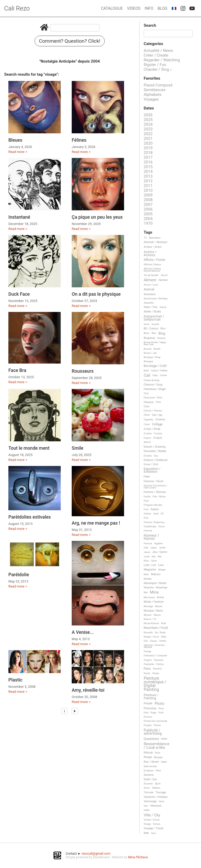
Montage (148, 606)
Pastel (147, 673)
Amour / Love (151, 285)
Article (163, 307)
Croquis (158, 438)
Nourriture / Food (156, 628)
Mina (154, 592)
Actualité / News (158, 51)
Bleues (15, 140)
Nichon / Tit (150, 619)
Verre (161, 801)
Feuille (147, 497)
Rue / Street (151, 762)
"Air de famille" (151, 275)
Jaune (147, 552)
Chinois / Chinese (153, 411)
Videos (134, 8)
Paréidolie (19, 575)
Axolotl (155, 324)
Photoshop (150, 708)
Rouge (148, 757)
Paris (147, 669)
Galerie (155, 509)
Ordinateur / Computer (155, 656)
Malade (148, 579)
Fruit (146, 509)
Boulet (157, 349)
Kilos (146, 561)
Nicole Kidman (151, 623)
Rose (158, 753)
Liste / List (150, 565)
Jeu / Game (160, 552)
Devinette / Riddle (155, 451)
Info (149, 8)
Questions (151, 739)
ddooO (147, 442)
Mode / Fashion (154, 602)
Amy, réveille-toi (88, 690)
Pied (146, 713)
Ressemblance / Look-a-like (157, 746)
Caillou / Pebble (159, 371)
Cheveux (149, 402)
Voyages (151, 99)
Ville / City (152, 815)
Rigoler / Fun (155, 65)
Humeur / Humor (151, 537)
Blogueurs (150, 338)
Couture (158, 433)
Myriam (148, 615)
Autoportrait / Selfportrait (154, 318)
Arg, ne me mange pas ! (96, 523)
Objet (164, 637)
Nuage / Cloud (151, 637)
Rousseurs (83, 371)
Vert (146, 806)
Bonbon (162, 338)
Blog (163, 8)
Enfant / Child (151, 464)
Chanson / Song (153, 385)
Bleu (154, 333)
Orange (147, 651)
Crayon (147, 438)
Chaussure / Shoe (153, 398)
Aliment (150, 280)
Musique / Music (153, 611)
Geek (156, 514)
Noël (163, 623)
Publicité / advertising (153, 732)
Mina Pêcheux (138, 857)
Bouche (148, 349)
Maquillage (161, 587)
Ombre (163, 641)
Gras (146, 518)
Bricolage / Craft (155, 366)
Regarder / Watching (162, 60)
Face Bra (17, 370)
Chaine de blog (151, 380)
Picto (161, 708)
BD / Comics (151, 329)
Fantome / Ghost (153, 481)
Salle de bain (150, 766)
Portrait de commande (155, 721)
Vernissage (150, 801)
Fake (147, 477)
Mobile (160, 597)
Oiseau (153, 641)
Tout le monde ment (29, 448)
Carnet (163, 375)
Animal (149, 289)
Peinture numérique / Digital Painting (155, 684)
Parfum (160, 664)
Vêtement (156, 806)
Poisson (148, 717)
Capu (155, 375)
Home (161, 526)
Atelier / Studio (152, 312)
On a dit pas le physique (96, 294)
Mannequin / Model (155, 583)
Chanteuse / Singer (155, 389)
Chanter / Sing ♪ (158, 69)
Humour (148, 543)
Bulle (146, 371)
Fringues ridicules (153, 505)
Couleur (148, 433)
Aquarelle (149, 303)
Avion (147, 324)
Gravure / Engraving (154, 522)
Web (146, 833)
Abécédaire (155, 238)
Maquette (149, 587)
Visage (147, 824)
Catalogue (112, 8)
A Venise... (83, 632)
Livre (161, 565)
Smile (77, 448)
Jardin (162, 548)
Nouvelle (148, 633)
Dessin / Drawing (155, 447)
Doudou (148, 456)
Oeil (146, 641)
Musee (159, 606)
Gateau (147, 514)
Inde (146, 548)
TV (145, 238)
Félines (79, 140)
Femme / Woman (155, 492)
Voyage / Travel (153, 828)
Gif (162, 514)
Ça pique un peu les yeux (97, 217)
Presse (157, 725)
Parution (157, 669)
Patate (156, 673)
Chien (147, 406)
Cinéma (160, 420)
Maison (156, 574)
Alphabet (163, 280)
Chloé (147, 415)
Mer (146, 592)
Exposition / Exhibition (152, 470)
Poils (161, 713)
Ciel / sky (157, 415)
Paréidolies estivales (30, 517)
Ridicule (148, 753)
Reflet (164, 739)
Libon (154, 561)
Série (158, 771)
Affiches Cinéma (152, 265)
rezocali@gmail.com (96, 854)
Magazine (150, 570)
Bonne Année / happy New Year (155, 343)
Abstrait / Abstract (155, 242)
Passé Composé (158, 85)
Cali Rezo (17, 8)
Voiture (157, 824)
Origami (148, 660)
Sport (158, 784)
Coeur (147, 424)
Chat (146, 393)
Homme (148, 531)
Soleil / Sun (150, 779)
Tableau (156, 788)
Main (146, 574)
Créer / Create (156, 55)
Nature (157, 615)
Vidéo (147, 810)
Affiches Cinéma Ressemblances (152, 270)
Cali (147, 376)
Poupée (148, 725)
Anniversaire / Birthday (156, 299)
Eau (156, 456)
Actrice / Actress (150, 253)
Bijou (163, 328)
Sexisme (149, 775)
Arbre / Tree (151, 307)
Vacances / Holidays (156, 797)
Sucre (147, 788)
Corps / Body (152, 429)
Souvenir (148, 784)
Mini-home (149, 597)
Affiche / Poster (155, 260)
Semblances (155, 90)
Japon (153, 548)
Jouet (147, 557)
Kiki (160, 557)
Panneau (158, 660)
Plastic (15, 680)
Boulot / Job (150, 353)
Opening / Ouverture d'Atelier (154, 646)
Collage (157, 424)
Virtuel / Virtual (152, 820)
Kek (154, 557)
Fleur (146, 501)
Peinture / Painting (151, 697)
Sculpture (149, 771)
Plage (153, 713)
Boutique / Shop (152, 357)
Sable (164, 762)
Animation (150, 294)
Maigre (162, 570)
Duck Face (19, 294)
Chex (158, 402)
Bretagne (148, 361)
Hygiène (158, 543)
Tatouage (149, 792)
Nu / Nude (160, 633)
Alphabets (153, 95)
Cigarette (148, 420)
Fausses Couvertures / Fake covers (155, 487)
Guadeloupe (150, 526)
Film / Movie (159, 497)
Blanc (147, 333)
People (148, 704)
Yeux (153, 833)
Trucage (161, 793)
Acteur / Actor (153, 247)
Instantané (19, 217)
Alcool (164, 275)
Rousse (158, 757)
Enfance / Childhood (155, 460)
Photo (160, 704)
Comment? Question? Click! (70, 41)
